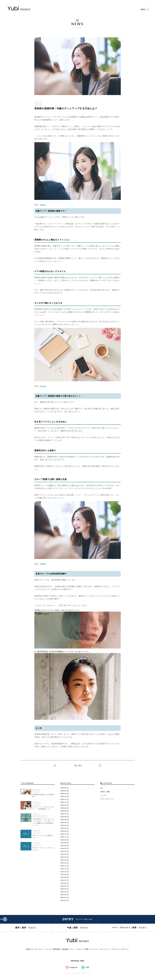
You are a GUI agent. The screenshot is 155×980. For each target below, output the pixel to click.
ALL (102, 788)
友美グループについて (35, 951)
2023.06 (63, 883)
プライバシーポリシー (120, 951)
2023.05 (63, 886)
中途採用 (64, 951)
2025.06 (63, 817)
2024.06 (63, 851)
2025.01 (63, 831)
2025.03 (63, 825)
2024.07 (63, 848)
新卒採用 (57, 951)
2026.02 (63, 794)
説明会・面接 (105, 792)
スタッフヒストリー (107, 799)
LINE (87, 969)
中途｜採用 (77, 929)
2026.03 (63, 791)
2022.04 (63, 900)
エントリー (94, 951)
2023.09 (63, 874)
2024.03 (63, 860)
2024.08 (63, 846)
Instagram (73, 969)
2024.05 (63, 854)
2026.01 (63, 797)
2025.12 (63, 799)
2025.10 (63, 805)
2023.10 (63, 872)
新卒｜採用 (26, 929)
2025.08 (63, 811)
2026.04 (63, 788)
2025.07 (63, 814)
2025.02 (63, 828)
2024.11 (63, 837)
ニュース (103, 795)
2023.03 (63, 889)
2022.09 (63, 895)
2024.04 (63, 857)
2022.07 (63, 898)
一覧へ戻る (78, 765)
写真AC (43, 205)
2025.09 (63, 808)
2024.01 (63, 863)
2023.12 (63, 866)
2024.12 (63, 834)
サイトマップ (104, 951)
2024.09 (63, 843)
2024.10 (63, 840)
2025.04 (63, 822)
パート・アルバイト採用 (79, 951)
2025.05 (63, 820)
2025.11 (63, 802)
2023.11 (63, 869)
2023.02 (63, 892)
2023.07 (63, 880)
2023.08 (63, 877)
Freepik (43, 386)
